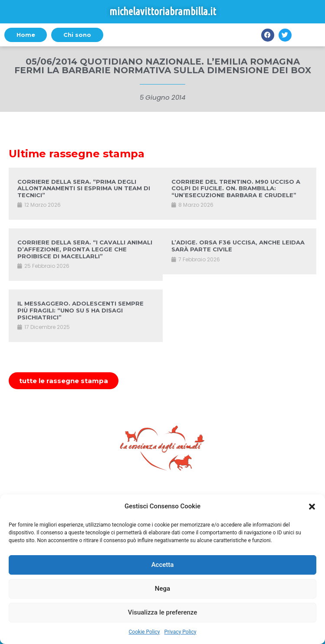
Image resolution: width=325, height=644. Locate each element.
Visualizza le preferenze (163, 612)
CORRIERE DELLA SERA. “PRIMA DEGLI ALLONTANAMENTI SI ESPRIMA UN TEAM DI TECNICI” (84, 188)
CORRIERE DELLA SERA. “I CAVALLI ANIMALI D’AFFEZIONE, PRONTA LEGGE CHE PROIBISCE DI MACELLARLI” (85, 249)
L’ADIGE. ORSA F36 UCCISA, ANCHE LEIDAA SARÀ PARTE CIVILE (238, 246)
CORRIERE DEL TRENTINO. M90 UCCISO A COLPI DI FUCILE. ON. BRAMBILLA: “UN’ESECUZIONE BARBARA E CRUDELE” (236, 188)
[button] (312, 507)
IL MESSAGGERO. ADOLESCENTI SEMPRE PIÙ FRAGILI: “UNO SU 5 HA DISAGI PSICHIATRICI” (80, 310)
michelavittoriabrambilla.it (163, 11)
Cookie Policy (144, 632)
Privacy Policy (181, 632)
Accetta (163, 565)
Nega (162, 589)
